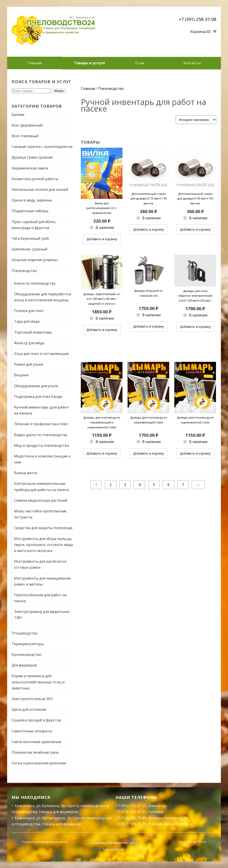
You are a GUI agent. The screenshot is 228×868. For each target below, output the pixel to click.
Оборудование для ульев (36, 386)
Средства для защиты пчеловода (43, 528)
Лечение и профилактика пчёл (41, 424)
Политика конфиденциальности (45, 842)
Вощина (21, 375)
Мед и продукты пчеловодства (41, 445)
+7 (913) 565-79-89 (131, 818)
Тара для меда (27, 321)
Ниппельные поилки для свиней (40, 189)
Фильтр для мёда (29, 343)
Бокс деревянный (27, 125)
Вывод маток (26, 473)
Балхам (18, 114)
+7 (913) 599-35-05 (131, 824)
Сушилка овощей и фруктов (36, 720)
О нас (140, 63)
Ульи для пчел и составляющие (41, 353)
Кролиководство (26, 654)
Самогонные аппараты (32, 731)
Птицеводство (25, 633)
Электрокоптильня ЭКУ (32, 699)
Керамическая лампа (30, 168)
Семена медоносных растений (41, 500)
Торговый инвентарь (33, 332)
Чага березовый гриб (30, 238)
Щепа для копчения (29, 709)
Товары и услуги (89, 63)
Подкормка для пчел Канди (38, 396)
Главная (35, 63)
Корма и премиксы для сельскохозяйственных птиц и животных (38, 682)
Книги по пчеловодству (35, 283)
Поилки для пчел (29, 311)
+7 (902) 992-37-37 (131, 806)
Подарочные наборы (30, 211)
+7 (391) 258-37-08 (197, 19)
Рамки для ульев (29, 364)
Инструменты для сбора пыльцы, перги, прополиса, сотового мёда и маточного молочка (43, 544)
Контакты (192, 63)
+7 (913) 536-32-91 (131, 812)
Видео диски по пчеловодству (41, 435)
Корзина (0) (200, 32)
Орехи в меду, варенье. (32, 200)
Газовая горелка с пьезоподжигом (42, 147)
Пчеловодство (24, 270)
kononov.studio (114, 849)
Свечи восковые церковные (36, 741)
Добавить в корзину (102, 239)
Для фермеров (24, 665)
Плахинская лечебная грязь (35, 752)
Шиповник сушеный (29, 249)
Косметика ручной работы (35, 179)
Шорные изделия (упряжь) (35, 260)
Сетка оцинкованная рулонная (39, 763)
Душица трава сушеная (32, 157)
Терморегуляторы (28, 644)
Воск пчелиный (25, 136)
